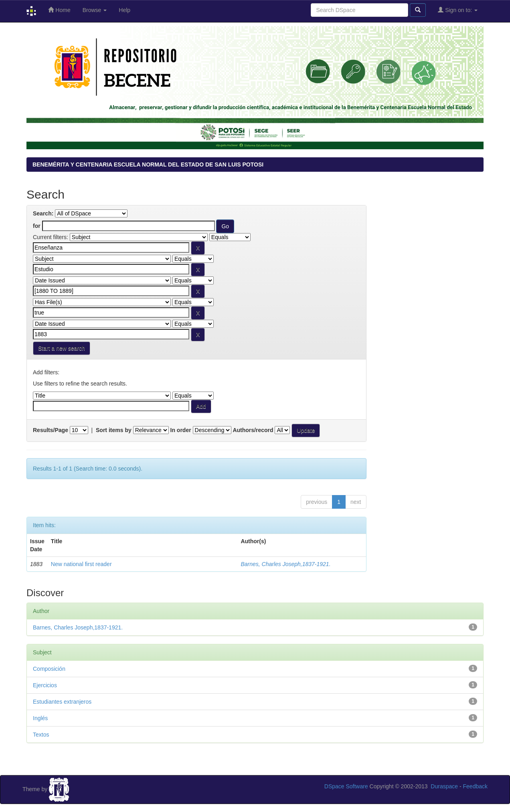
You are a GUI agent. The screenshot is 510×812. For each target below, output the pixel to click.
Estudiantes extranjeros (62, 702)
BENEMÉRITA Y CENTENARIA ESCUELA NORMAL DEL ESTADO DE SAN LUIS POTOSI (148, 164)
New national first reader (81, 564)
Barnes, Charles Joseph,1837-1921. (285, 564)
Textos (41, 735)
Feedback (475, 786)
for (37, 226)
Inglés (40, 718)
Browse (95, 10)
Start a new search (62, 348)
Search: (43, 213)
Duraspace (444, 786)
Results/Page (51, 430)
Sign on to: (458, 10)
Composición (49, 669)
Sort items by (114, 430)
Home (59, 10)
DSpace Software (346, 786)
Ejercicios (45, 685)
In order (181, 430)
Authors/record (253, 430)
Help (124, 10)
